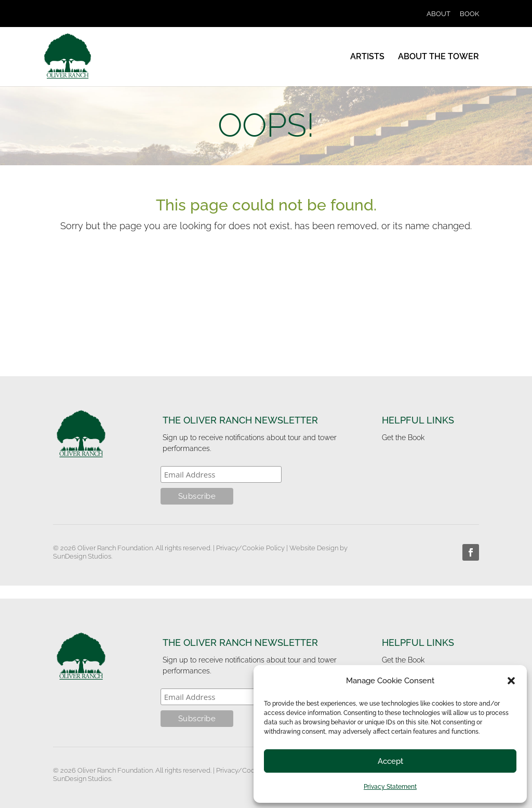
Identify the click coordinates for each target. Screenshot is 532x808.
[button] (511, 681)
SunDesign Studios (82, 556)
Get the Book (403, 438)
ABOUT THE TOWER (438, 57)
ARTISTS (367, 57)
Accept (390, 761)
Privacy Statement (390, 787)
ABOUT (438, 14)
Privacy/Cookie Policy (250, 548)
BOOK (469, 14)
